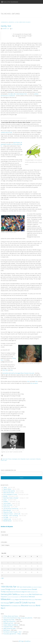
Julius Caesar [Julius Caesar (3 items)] (21, 595)
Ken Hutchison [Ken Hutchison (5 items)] (34, 594)
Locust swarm (33, 459)
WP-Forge (21, 641)
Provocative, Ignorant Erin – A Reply (12, 634)
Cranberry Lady (7, 519)
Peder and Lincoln (8, 505)
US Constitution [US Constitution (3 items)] (14, 606)
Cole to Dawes (7, 503)
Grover (5, 500)
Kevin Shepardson (22, 459)
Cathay (5, 487)
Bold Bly (5, 496)
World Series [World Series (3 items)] (32, 606)
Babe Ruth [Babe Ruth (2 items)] (36, 587)
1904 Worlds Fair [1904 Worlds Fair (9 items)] (9, 587)
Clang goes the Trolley (9, 620)
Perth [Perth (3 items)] (2, 603)
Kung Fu (28, 459)
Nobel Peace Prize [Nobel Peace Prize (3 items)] (26, 600)
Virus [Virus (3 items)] (19, 606)
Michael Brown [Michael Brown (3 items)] (25, 597)
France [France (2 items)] (36, 592)
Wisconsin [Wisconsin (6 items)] (25, 605)
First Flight (6, 517)
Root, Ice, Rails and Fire (9, 491)
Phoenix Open (4, 460)
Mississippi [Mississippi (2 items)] (13, 600)
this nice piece (34, 383)
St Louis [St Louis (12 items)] (23, 602)
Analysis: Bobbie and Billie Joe (11, 625)
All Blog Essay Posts (8, 623)
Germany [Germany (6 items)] (4, 594)
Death (4, 459)
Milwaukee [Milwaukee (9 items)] (6, 599)
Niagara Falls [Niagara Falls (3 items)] (18, 600)
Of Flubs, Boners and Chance (11, 616)
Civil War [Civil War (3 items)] (13, 589)
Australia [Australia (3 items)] (29, 587)
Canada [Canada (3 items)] (3, 589)
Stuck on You (7, 507)
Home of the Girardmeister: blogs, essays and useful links (18, 618)
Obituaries (38, 459)
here (4, 370)
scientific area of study (6, 132)
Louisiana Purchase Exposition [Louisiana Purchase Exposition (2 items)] (13, 597)
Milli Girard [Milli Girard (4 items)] (32, 597)
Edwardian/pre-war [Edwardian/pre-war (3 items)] (11, 592)
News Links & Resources (9, 621)
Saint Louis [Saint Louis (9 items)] (14, 602)
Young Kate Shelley (8, 627)
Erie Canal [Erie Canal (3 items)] (27, 592)
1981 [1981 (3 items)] (18, 587)
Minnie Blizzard (7, 510)
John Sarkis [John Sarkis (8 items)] (13, 594)
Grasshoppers (15, 459)
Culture (17, 22)
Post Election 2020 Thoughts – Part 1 (13, 632)
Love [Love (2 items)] (20, 597)
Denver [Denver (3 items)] (30, 589)
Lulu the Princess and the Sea (11, 509)
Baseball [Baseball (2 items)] (40, 587)
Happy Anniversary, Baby (9, 628)
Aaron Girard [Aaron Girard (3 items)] (23, 587)
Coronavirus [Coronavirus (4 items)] (24, 589)
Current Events (22, 22)
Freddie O (6, 501)
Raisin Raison (7, 630)
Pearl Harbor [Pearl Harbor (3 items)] (38, 600)
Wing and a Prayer (8, 512)
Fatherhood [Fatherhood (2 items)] (32, 592)
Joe (12, 29)
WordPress (28, 641)
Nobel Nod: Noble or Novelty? (11, 498)
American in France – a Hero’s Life (12, 514)
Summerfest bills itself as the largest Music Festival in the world (18, 373)
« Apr (2, 578)
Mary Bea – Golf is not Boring (11, 516)
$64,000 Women (7, 521)
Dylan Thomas (8, 459)
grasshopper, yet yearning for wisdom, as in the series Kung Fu (11, 144)
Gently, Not (6, 26)
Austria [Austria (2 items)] (32, 587)
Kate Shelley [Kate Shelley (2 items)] (27, 595)
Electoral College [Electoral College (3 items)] (20, 592)
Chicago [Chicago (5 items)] (8, 589)
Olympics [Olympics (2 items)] (33, 600)
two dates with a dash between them (18, 94)
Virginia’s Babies (7, 489)
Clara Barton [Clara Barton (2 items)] (18, 590)
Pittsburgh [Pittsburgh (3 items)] (6, 603)
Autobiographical (5, 22)
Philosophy (28, 22)
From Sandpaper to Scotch (10, 494)
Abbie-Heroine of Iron (9, 493)
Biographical (12, 22)
